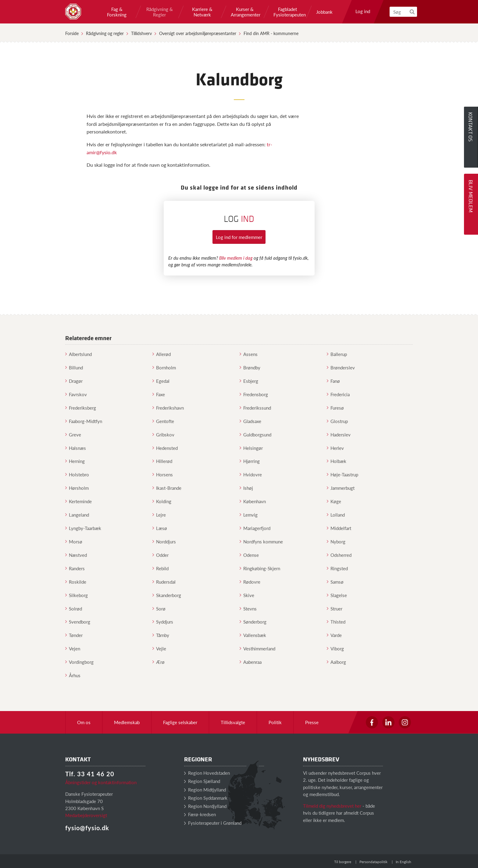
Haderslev (339, 434)
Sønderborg (253, 622)
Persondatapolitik (373, 862)
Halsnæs (76, 448)
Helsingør (251, 448)
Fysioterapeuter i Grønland (213, 823)
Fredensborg (254, 394)
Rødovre (250, 582)
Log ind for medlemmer (239, 237)
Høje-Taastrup (342, 474)
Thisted (336, 622)
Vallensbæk (253, 635)
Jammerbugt (341, 488)
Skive (247, 595)
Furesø (335, 408)
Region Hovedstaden (207, 773)
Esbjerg (249, 381)
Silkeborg (77, 595)
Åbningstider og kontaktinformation (101, 782)
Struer (335, 608)
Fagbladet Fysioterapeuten (287, 12)
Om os (84, 722)
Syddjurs (163, 622)
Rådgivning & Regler (160, 12)
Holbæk (337, 461)
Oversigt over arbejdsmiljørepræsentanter (198, 33)
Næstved (76, 555)
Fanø (333, 381)
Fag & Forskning (117, 12)
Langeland (77, 515)
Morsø (74, 541)
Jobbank (324, 12)
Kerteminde (78, 501)
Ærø (159, 662)
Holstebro (77, 474)
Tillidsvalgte (233, 722)
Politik (275, 722)
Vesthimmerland (257, 648)
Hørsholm (77, 488)
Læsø (160, 528)
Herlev (335, 448)
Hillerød (162, 461)
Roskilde (76, 582)
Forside (72, 33)
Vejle (159, 648)
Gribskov (163, 434)
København (253, 501)
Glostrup (337, 421)
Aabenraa (251, 662)
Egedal (161, 381)
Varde (334, 635)
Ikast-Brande (167, 488)
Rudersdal (164, 582)
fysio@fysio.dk (87, 828)
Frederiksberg (81, 408)
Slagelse (337, 595)
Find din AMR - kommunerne (271, 33)
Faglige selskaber (180, 722)
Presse (312, 722)
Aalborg (336, 662)
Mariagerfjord (255, 528)
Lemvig (249, 515)
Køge (334, 501)
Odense (249, 555)
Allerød (162, 354)
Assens (249, 354)
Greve (73, 434)
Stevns (248, 608)
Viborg (335, 648)
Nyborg (336, 541)
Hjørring (250, 461)
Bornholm (164, 367)
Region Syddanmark (206, 798)
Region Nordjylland (205, 806)
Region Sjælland (202, 781)
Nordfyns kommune (261, 541)
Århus (73, 675)
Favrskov (76, 394)
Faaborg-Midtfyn (84, 421)
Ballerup (337, 354)
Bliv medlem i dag (236, 258)
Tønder (74, 635)
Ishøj (246, 488)
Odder (161, 555)
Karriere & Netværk (202, 12)
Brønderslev (341, 367)
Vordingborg (79, 662)
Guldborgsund (255, 434)
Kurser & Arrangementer (245, 12)
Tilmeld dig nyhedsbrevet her (332, 806)
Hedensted (165, 448)
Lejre (159, 515)
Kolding (162, 501)
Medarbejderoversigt (86, 815)
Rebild (161, 568)
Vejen (73, 648)
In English (403, 862)
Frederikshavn (168, 408)
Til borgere (343, 862)
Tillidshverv (141, 33)
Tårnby (161, 635)
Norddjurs (164, 541)
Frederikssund (255, 408)
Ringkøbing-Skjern (260, 568)
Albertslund (78, 354)
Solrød (74, 608)
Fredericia (338, 394)
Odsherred (339, 555)
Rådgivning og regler (105, 33)
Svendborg (78, 622)
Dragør (74, 381)
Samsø (335, 582)
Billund (74, 367)
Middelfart (339, 528)
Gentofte (163, 421)
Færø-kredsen (200, 814)
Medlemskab (127, 722)
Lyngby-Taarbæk (83, 528)
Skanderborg (167, 595)
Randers (75, 568)
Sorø (159, 608)
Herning (75, 461)
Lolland (336, 515)
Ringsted (337, 568)
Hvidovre (251, 474)
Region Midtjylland (205, 790)
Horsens (163, 474)
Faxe (159, 394)
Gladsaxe (250, 421)
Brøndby (250, 367)
